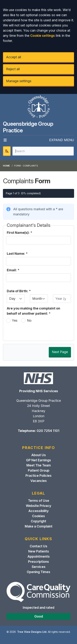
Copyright (38, 521)
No (29, 320)
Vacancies (39, 481)
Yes (15, 320)
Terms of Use (39, 501)
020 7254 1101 (48, 431)
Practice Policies (38, 476)
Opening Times (38, 572)
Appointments (39, 556)
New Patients (39, 551)
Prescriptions (38, 562)
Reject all (13, 69)
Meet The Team (39, 465)
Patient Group (39, 470)
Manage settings (19, 81)
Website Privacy (38, 506)
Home (6, 166)
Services (39, 567)
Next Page (60, 352)
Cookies (38, 516)
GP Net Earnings (38, 460)
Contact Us (38, 546)
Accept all (14, 57)
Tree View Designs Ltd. (32, 632)
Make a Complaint (39, 526)
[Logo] (38, 107)
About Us (39, 455)
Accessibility (38, 511)
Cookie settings (43, 36)
